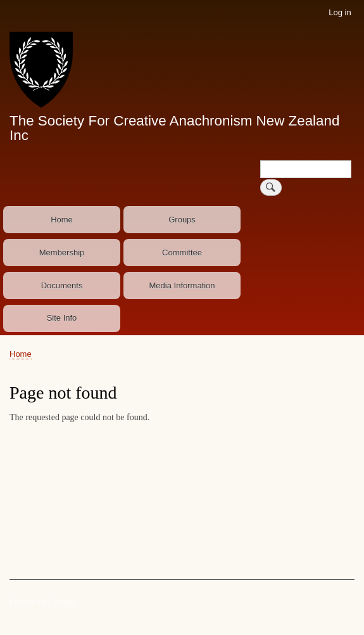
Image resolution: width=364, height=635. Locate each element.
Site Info (62, 318)
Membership (62, 253)
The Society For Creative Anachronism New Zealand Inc (174, 128)
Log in (340, 12)
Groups (182, 220)
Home (62, 220)
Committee (182, 253)
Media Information (182, 285)
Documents (62, 285)
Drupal (65, 602)
